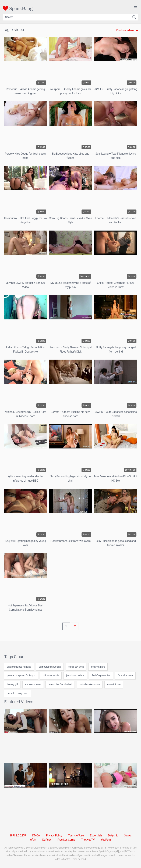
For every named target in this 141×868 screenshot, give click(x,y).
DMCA (36, 835)
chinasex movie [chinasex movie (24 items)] (51, 676)
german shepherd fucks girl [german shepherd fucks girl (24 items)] (21, 676)
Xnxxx (128, 835)
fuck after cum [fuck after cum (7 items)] (125, 676)
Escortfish (96, 835)
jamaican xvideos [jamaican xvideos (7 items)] (75, 676)
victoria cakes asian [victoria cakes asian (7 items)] (90, 685)
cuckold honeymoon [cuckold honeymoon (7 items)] (18, 693)
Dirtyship (113, 835)
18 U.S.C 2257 (18, 835)
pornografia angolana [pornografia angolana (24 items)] (50, 667)
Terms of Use (76, 835)
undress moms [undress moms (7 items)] (33, 685)
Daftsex (47, 840)
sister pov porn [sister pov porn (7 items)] (76, 667)
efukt (33, 840)
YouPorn (106, 840)
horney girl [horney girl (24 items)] (12, 685)
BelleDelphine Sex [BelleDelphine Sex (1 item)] (101, 676)
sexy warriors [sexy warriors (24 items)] (98, 667)
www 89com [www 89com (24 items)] (114, 685)
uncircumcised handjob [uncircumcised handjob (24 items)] (19, 667)
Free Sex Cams (66, 840)
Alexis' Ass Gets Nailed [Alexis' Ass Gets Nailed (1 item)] (60, 685)
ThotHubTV (88, 840)
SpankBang (18, 8)
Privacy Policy (54, 835)
